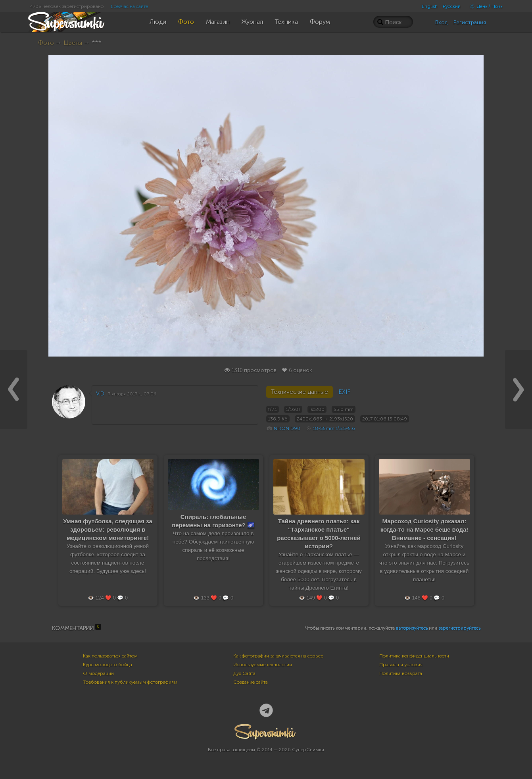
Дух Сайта (244, 673)
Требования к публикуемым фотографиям (130, 682)
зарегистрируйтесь (459, 628)
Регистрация (470, 22)
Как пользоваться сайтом (110, 656)
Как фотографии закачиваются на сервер (278, 656)
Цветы (73, 43)
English (430, 6)
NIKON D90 (287, 428)
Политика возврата (401, 673)
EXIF (344, 392)
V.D (100, 394)
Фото (46, 43)
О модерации (98, 673)
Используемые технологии (263, 665)
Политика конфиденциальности (414, 656)
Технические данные (300, 392)
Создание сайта (251, 682)
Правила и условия (401, 665)
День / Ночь (484, 6)
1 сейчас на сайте (129, 6)
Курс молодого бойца (108, 665)
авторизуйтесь (412, 628)
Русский (452, 6)
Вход (442, 22)
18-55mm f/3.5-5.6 (334, 428)
